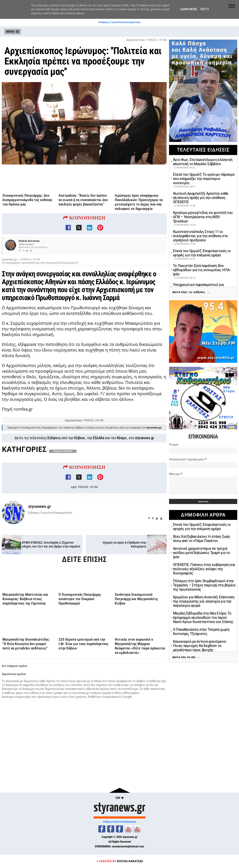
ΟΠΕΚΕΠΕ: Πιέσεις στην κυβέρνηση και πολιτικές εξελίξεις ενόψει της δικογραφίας (204, 569)
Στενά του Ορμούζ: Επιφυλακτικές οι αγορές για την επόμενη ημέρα (202, 253)
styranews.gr (145, 448)
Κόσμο (122, 448)
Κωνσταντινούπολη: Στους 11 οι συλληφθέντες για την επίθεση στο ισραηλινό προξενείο (200, 236)
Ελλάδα (99, 448)
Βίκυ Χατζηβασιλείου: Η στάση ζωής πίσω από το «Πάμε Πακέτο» (202, 539)
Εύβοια (79, 448)
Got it (205, 9)
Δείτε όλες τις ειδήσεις (191, 292)
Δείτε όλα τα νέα (186, 657)
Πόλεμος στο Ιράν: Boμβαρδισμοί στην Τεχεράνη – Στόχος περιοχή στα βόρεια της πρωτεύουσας (204, 585)
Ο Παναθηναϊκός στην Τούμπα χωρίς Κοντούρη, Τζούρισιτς (201, 632)
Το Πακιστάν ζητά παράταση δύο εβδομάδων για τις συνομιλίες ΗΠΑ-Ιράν (202, 270)
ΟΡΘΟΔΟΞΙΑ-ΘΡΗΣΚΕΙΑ (63, 461)
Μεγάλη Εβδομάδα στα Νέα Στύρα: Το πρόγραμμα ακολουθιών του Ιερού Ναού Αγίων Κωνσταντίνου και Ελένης (203, 618)
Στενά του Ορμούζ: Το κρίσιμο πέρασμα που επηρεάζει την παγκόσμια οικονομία (204, 179)
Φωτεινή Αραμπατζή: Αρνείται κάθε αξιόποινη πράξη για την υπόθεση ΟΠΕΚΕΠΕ (201, 198)
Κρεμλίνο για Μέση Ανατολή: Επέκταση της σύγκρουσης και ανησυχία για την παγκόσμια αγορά (204, 601)
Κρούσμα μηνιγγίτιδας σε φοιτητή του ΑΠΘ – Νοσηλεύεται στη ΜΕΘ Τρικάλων (203, 217)
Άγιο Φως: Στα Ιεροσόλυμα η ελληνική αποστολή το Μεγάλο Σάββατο (203, 162)
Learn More (188, 9)
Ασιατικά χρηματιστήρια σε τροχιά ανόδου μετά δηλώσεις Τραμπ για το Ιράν (201, 553)
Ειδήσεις (54, 448)
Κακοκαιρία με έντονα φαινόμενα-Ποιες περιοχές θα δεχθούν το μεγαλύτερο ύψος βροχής (200, 646)
